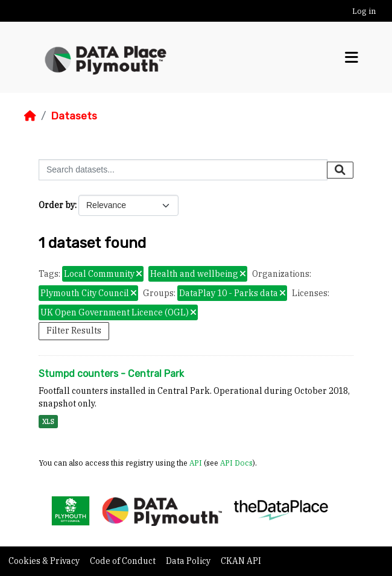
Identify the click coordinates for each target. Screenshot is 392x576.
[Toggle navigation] (352, 58)
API (196, 463)
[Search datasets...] (183, 170)
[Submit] (340, 170)
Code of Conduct (124, 561)
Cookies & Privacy (45, 561)
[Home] (30, 116)
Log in (364, 11)
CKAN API (241, 561)
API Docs (236, 463)
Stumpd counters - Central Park (111, 374)
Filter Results (74, 331)
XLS (48, 422)
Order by (57, 205)
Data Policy (189, 561)
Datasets (74, 116)
